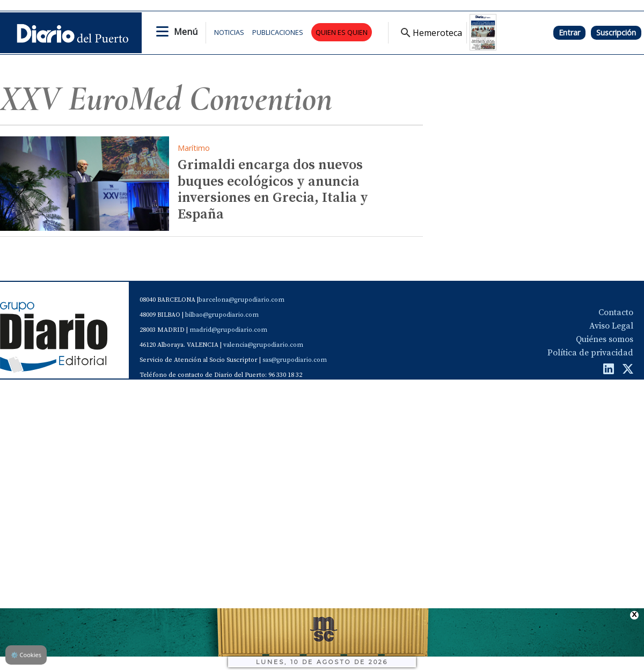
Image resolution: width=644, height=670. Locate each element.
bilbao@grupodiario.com (222, 315)
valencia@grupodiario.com (263, 345)
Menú (186, 32)
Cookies (26, 655)
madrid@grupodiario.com (228, 330)
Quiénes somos (605, 339)
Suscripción (616, 32)
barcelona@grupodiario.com (241, 300)
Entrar (569, 32)
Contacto (616, 312)
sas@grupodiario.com (295, 360)
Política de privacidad (590, 353)
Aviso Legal (611, 326)
